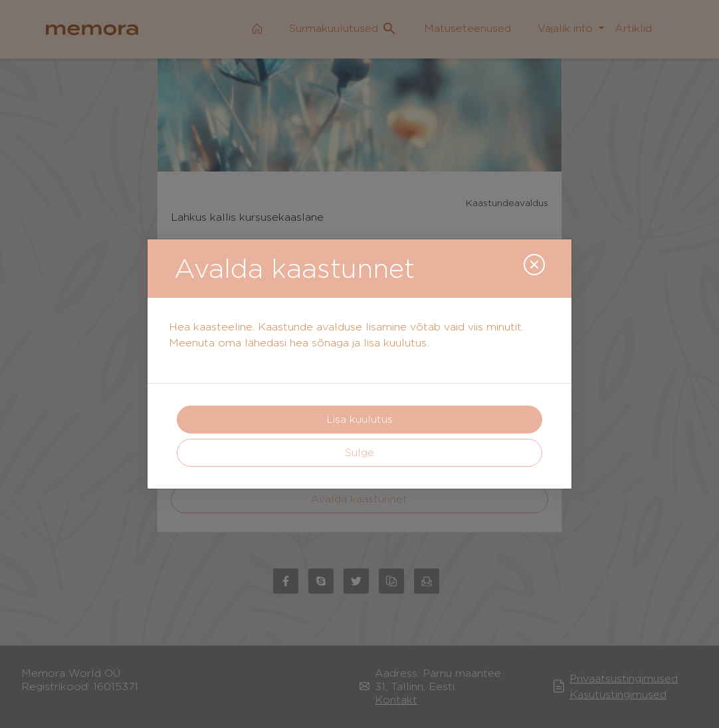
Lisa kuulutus (359, 419)
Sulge (359, 452)
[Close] (534, 265)
